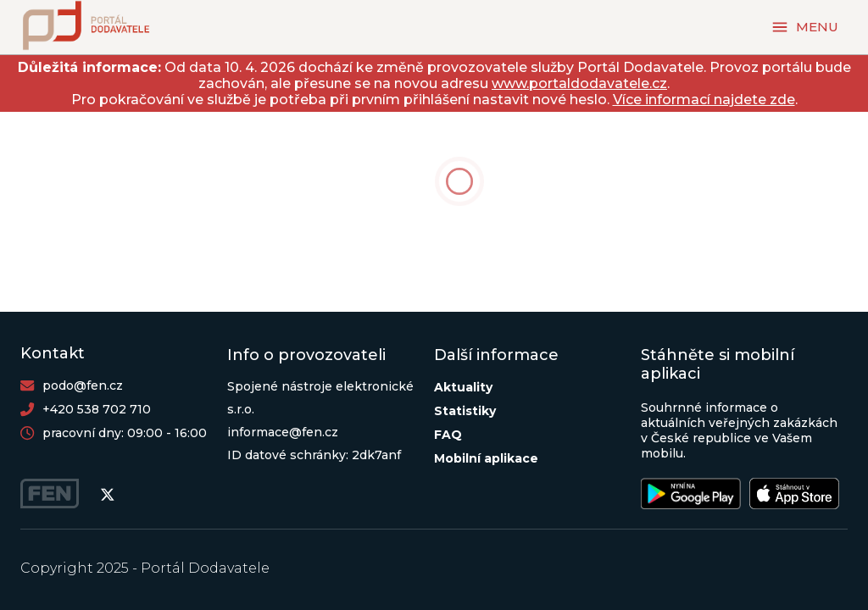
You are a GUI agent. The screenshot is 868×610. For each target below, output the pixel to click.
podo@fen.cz (83, 385)
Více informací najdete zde (704, 100)
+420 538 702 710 (97, 409)
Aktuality (463, 387)
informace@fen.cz (283, 432)
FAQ (448, 435)
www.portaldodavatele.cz (579, 83)
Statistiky (465, 411)
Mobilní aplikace (486, 458)
